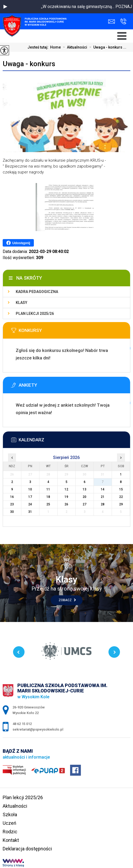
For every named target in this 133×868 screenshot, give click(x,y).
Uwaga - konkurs (29, 64)
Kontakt (11, 840)
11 (48, 489)
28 (103, 504)
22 (121, 497)
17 (30, 497)
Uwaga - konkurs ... (107, 47)
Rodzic (10, 832)
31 (30, 512)
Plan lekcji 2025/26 (35, 314)
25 (48, 504)
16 (12, 497)
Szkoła (10, 815)
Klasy (21, 303)
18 (48, 497)
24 (30, 504)
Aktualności (74, 47)
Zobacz (67, 600)
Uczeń (9, 823)
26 (66, 504)
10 (30, 489)
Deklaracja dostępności (27, 849)
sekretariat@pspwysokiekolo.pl (112, 21)
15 (121, 489)
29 (121, 504)
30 (12, 512)
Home (55, 47)
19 (66, 497)
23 (12, 504)
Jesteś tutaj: (39, 47)
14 (103, 489)
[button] (5, 7)
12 (66, 489)
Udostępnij (18, 243)
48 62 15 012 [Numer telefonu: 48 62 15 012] (22, 724)
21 (103, 497)
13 (84, 489)
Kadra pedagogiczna (37, 292)
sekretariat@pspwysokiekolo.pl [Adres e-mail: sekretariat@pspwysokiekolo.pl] (38, 729)
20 (84, 497)
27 (84, 504)
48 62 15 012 (123, 21)
